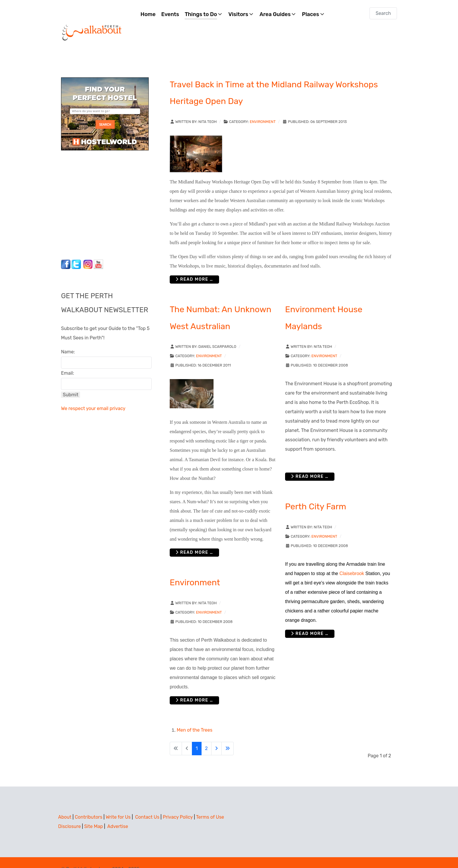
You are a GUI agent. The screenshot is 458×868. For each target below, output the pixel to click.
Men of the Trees (195, 717)
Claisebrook (352, 560)
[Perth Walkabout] (92, 19)
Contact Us (147, 804)
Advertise (118, 813)
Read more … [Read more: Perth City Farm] (310, 620)
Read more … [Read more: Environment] (194, 687)
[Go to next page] (216, 735)
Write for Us (118, 804)
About (65, 804)
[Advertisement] (98, 190)
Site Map (93, 813)
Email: (68, 360)
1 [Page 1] (197, 735)
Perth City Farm (316, 494)
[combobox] (383, 13)
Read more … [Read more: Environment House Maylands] (310, 463)
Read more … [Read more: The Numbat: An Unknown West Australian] (194, 539)
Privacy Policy (178, 804)
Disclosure (70, 813)
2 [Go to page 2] (206, 735)
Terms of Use (210, 804)
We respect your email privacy (93, 395)
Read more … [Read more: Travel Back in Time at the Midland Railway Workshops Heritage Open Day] (194, 266)
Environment (263, 108)
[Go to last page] (228, 735)
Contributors (89, 804)
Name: (68, 339)
